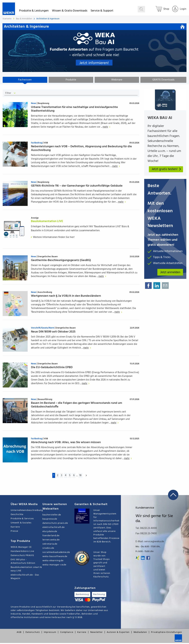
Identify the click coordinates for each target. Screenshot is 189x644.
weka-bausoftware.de (55, 557)
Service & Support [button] (102, 11)
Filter (11, 94)
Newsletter (96, 633)
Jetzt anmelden (170, 273)
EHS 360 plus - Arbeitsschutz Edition (23, 562)
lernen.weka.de (51, 541)
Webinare (117, 80)
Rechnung (99, 595)
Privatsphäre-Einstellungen (167, 633)
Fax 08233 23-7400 (146, 535)
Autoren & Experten (118, 633)
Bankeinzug (82, 595)
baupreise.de (50, 520)
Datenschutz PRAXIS (22, 556)
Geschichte (17, 515)
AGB (19, 633)
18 (80, 476)
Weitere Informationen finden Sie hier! (53, 238)
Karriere (15, 528)
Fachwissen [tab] (25, 80)
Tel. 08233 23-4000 (146, 529)
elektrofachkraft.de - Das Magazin (25, 578)
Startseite (7, 19)
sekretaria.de (50, 545)
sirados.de (48, 549)
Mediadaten (140, 633)
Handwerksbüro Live (22, 552)
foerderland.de (51, 537)
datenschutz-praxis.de (55, 524)
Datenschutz (33, 633)
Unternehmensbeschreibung (27, 511)
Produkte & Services (22, 520)
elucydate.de (50, 532)
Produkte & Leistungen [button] (34, 11)
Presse (14, 532)
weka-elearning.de (53, 562)
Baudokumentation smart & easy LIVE (26, 570)
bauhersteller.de (52, 516)
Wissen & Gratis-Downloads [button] (70, 11)
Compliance (67, 633)
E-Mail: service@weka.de (150, 543)
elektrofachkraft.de (54, 528)
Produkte (71, 80)
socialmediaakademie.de (56, 553)
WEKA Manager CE (21, 548)
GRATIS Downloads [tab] (163, 80)
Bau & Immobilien (24, 19)
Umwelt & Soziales (21, 524)
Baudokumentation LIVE (47, 222)
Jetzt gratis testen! (166, 170)
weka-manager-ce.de (54, 566)
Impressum (50, 633)
